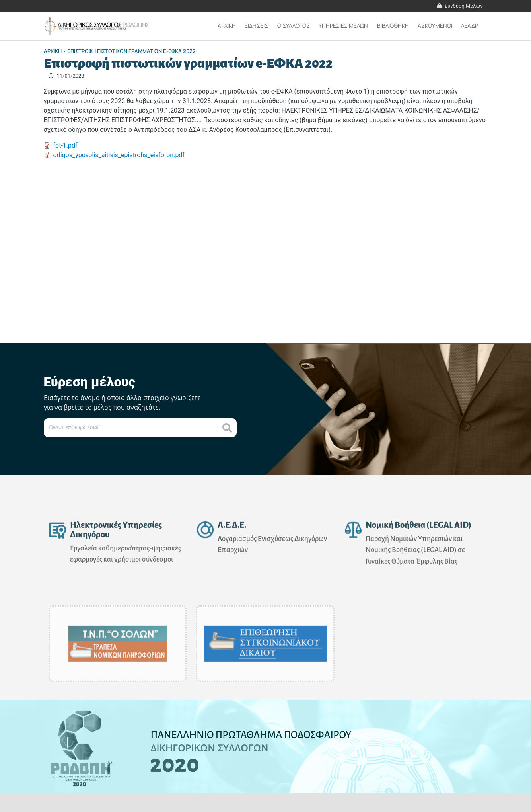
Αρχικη (227, 26)
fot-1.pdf (65, 145)
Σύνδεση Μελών (464, 6)
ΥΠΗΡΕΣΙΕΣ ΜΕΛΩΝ (343, 26)
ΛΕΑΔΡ (470, 26)
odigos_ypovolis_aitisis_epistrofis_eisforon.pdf (119, 155)
